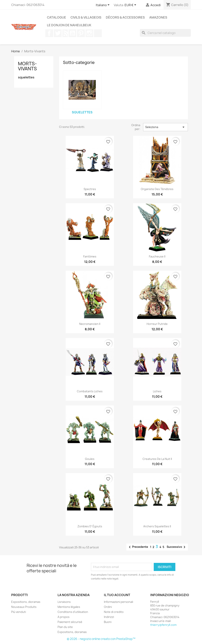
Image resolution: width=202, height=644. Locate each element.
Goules (90, 459)
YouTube (72, 33)
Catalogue (56, 17)
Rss (65, 33)
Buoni (108, 622)
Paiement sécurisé (70, 622)
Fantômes (90, 256)
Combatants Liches (90, 391)
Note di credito (114, 612)
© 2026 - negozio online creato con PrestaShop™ (101, 639)
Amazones (158, 17)
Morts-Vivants (27, 66)
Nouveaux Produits (24, 607)
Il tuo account (117, 595)
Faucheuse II (157, 256)
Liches (157, 391)
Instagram (89, 33)
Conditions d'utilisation (73, 612)
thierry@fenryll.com (163, 625)
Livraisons (64, 602)
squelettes (26, 77)
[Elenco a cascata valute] (131, 5)
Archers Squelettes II (157, 526)
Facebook (49, 33)
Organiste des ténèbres (157, 189)
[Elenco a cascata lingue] (103, 5)
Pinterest (81, 33)
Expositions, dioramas (26, 602)
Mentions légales (69, 607)
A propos (64, 617)
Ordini (108, 607)
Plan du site (65, 627)
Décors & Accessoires (125, 17)
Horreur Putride (157, 324)
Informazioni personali (118, 602)
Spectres (90, 189)
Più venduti (19, 612)
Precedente (138, 547)
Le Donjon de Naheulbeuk (69, 25)
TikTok (98, 33)
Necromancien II (90, 324)
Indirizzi (109, 617)
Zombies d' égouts (90, 526)
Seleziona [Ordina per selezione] (166, 127)
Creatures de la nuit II (157, 459)
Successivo (177, 547)
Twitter (58, 33)
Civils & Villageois (86, 17)
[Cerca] (165, 33)
